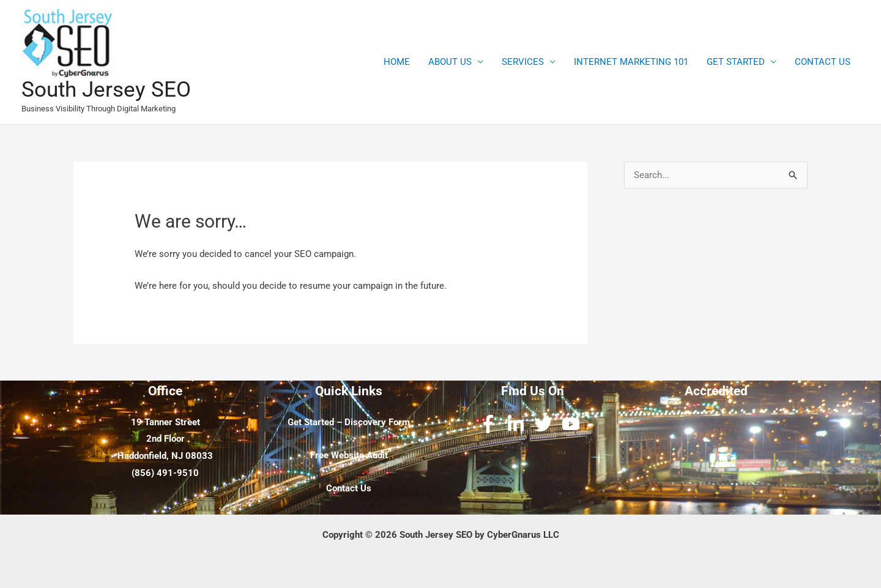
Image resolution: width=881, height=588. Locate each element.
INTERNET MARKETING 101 (631, 62)
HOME (397, 62)
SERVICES (523, 62)
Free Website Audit (349, 455)
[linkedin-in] (519, 424)
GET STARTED (736, 62)
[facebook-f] (491, 424)
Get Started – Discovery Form (349, 422)
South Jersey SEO (106, 90)
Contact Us (349, 488)
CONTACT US (823, 62)
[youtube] (574, 424)
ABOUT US (450, 62)
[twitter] (546, 424)
